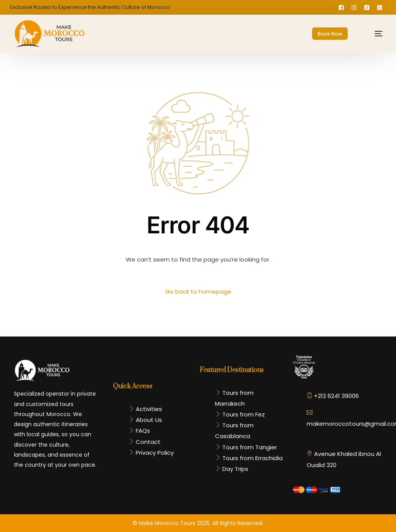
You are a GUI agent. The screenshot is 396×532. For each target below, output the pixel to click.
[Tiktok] (367, 7)
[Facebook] (341, 7)
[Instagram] (354, 7)
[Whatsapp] (380, 7)
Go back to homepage (198, 291)
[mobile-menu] (373, 34)
